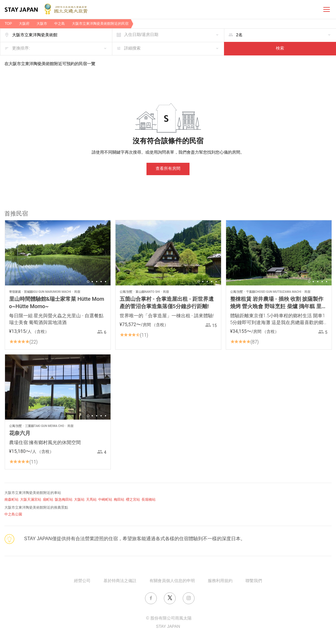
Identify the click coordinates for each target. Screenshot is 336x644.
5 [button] (106, 282)
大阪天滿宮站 (31, 500)
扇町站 (48, 500)
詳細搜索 (132, 49)
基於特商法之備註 (120, 581)
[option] (58, 253)
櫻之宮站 (133, 500)
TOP (8, 24)
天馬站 (91, 500)
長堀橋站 (149, 500)
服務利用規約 (220, 581)
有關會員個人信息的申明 (172, 581)
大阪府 (24, 24)
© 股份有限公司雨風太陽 (169, 618)
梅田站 (119, 500)
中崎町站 (105, 500)
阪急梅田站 (64, 500)
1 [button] (88, 282)
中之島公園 (13, 514)
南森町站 (11, 500)
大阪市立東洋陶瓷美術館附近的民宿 (100, 24)
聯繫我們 (254, 581)
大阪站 (79, 500)
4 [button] (101, 282)
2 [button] (92, 282)
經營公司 (82, 581)
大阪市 (42, 24)
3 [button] (97, 282)
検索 (280, 49)
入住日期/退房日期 (141, 35)
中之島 (60, 24)
